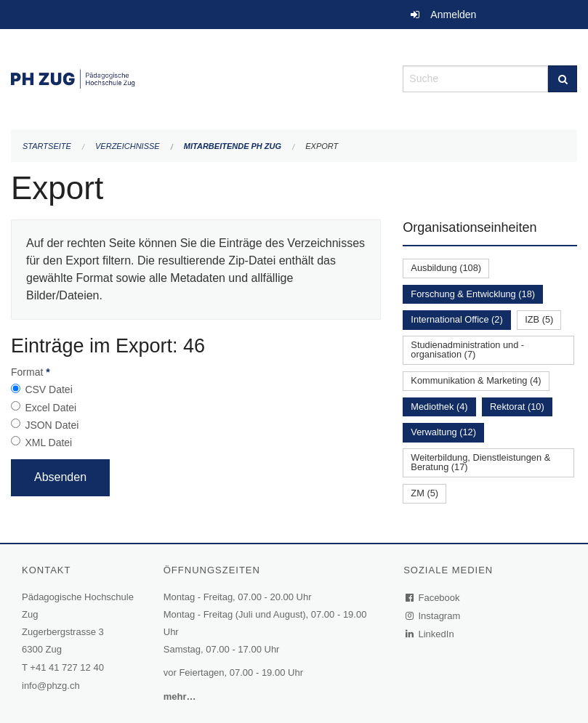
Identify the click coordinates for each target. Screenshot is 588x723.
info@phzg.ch (51, 686)
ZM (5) (424, 493)
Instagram (434, 616)
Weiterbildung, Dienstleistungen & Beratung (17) (480, 462)
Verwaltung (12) (443, 432)
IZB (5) (539, 319)
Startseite (47, 146)
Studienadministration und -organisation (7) (467, 350)
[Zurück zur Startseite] (196, 77)
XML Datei (48, 443)
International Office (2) (456, 319)
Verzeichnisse (128, 146)
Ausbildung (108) (446, 268)
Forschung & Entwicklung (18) (473, 294)
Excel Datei (51, 408)
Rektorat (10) (517, 407)
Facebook (433, 598)
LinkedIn (430, 634)
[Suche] (563, 79)
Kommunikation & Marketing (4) (476, 380)
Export (322, 146)
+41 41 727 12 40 (67, 667)
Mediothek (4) (439, 407)
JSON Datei (52, 425)
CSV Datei (48, 389)
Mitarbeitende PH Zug (233, 146)
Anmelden (453, 15)
